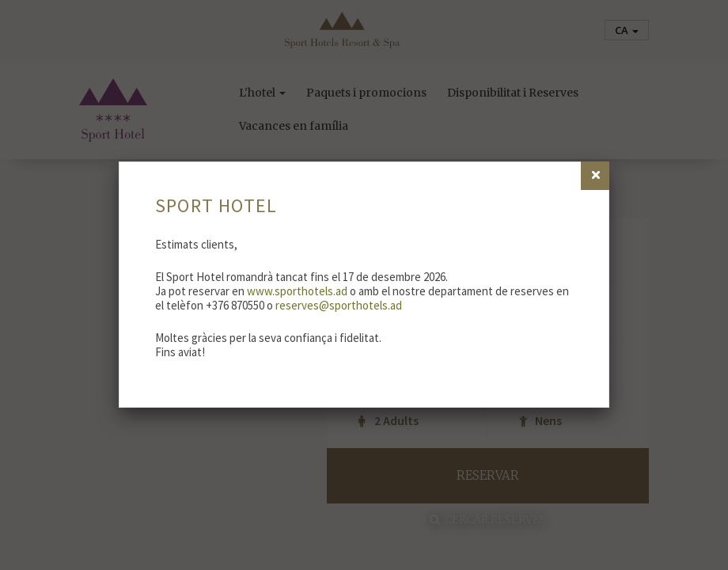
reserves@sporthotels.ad (339, 305)
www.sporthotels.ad (297, 291)
